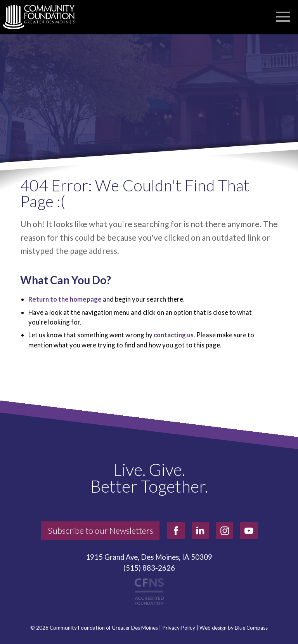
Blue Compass (251, 628)
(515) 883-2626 (149, 568)
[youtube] (249, 530)
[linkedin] (200, 530)
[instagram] (224, 530)
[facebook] (176, 530)
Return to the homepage (65, 299)
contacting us (174, 335)
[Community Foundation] (43, 17)
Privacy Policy (179, 628)
